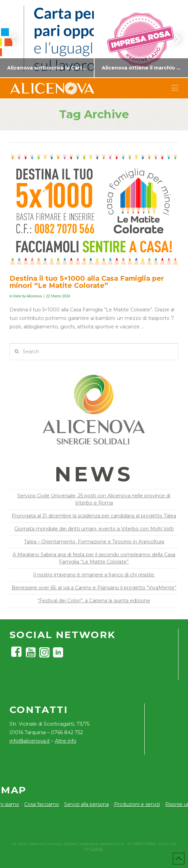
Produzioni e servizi (137, 804)
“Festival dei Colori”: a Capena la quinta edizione (94, 601)
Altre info (66, 741)
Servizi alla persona (86, 804)
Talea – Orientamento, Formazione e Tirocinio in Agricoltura (94, 542)
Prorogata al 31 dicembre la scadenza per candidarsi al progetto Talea (94, 516)
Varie (17, 296)
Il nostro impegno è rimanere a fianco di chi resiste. (94, 575)
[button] (175, 88)
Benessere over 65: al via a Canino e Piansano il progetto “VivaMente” (94, 588)
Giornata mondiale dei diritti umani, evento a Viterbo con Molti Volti (94, 529)
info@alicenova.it (30, 741)
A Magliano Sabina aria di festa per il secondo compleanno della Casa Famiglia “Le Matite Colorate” (94, 558)
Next (174, 39)
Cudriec (97, 849)
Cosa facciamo (42, 804)
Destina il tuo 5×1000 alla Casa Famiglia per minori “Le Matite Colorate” (87, 282)
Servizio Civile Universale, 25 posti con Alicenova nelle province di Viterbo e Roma (94, 499)
